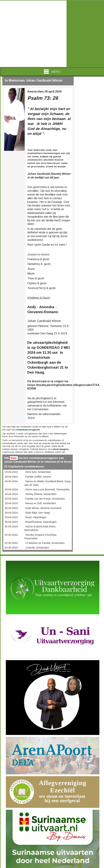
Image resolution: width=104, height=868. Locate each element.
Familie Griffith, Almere (38, 477)
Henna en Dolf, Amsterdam (41, 503)
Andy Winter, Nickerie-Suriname (43, 508)
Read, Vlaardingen (36, 517)
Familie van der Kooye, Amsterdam (45, 499)
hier (14, 458)
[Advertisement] (33, 34)
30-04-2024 (11, 513)
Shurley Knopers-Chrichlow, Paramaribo (41, 537)
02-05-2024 (11, 535)
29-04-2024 (11, 489)
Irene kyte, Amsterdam (38, 472)
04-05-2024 (11, 548)
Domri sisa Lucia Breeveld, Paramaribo (47, 489)
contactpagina (60, 449)
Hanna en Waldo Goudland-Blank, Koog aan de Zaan (47, 483)
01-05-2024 (11, 527)
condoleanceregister (28, 430)
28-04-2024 (11, 472)
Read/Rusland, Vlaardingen (41, 522)
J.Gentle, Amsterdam (37, 548)
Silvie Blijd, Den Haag (37, 513)
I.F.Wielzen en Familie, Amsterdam (45, 543)
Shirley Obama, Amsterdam (41, 494)
